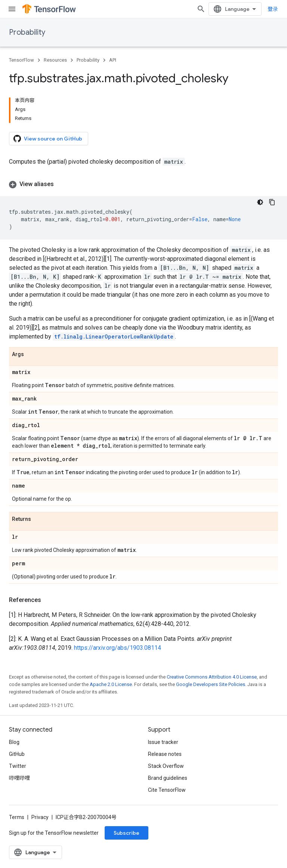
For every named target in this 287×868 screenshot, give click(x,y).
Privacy (40, 817)
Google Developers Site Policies (211, 684)
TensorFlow (21, 60)
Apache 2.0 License (111, 684)
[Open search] (201, 9)
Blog (14, 742)
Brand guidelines (168, 778)
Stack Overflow (166, 766)
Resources (55, 60)
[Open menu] (12, 9)
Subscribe (126, 833)
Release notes (165, 754)
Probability (27, 32)
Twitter (18, 766)
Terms (17, 817)
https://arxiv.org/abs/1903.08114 (118, 648)
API (113, 60)
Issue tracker (163, 742)
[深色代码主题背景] (260, 202)
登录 (273, 9)
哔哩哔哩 (19, 778)
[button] (143, 184)
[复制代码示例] (272, 202)
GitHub (17, 754)
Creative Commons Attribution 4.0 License (212, 677)
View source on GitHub (48, 139)
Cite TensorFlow (167, 790)
